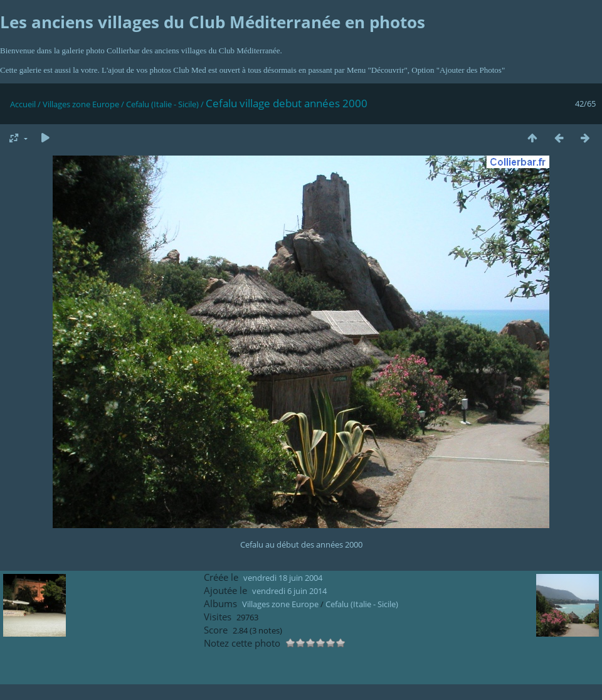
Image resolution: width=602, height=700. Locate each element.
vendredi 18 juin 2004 (283, 578)
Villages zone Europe (81, 104)
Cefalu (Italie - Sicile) (162, 104)
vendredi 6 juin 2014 (289, 591)
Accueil (23, 104)
